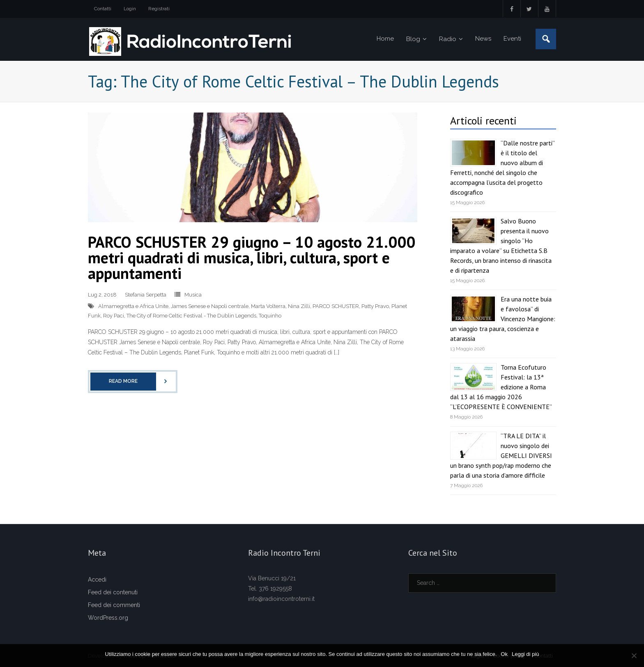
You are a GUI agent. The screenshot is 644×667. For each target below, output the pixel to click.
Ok (504, 654)
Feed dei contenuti (113, 592)
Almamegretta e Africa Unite (133, 306)
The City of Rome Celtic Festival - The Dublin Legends (191, 316)
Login (130, 9)
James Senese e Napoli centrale (210, 306)
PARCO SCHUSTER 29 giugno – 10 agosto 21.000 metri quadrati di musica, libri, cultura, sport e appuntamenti (252, 257)
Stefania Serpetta (146, 295)
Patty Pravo (375, 306)
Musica (193, 295)
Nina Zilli (299, 306)
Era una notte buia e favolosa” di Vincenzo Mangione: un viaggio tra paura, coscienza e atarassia (503, 319)
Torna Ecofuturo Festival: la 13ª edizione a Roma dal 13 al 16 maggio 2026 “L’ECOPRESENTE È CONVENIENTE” (501, 387)
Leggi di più (526, 654)
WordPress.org (108, 618)
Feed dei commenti (114, 605)
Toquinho (270, 316)
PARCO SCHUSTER (336, 306)
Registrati (159, 9)
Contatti (103, 9)
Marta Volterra (268, 306)
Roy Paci (114, 316)
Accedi (97, 580)
